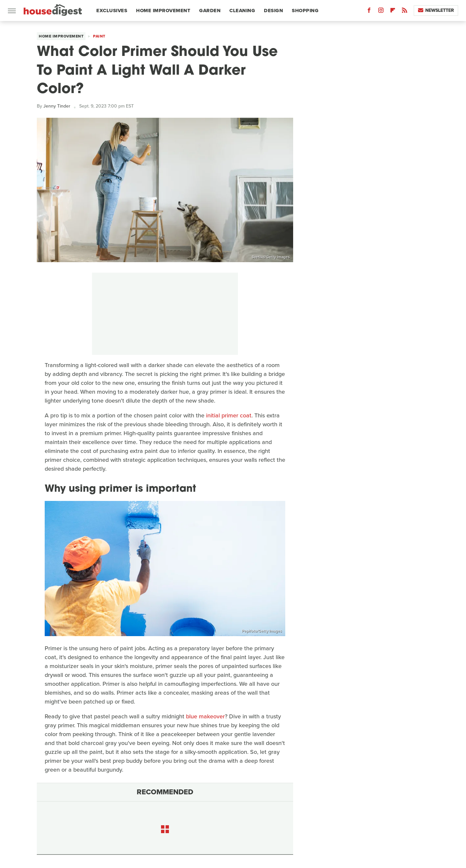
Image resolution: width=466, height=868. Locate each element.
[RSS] (405, 12)
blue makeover (205, 716)
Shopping (305, 11)
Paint (99, 36)
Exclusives (112, 11)
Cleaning (242, 11)
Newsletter (436, 10)
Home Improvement (163, 11)
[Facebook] (369, 12)
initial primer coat (229, 415)
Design (273, 11)
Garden (210, 11)
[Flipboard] (393, 12)
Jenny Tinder (57, 106)
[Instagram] (381, 12)
